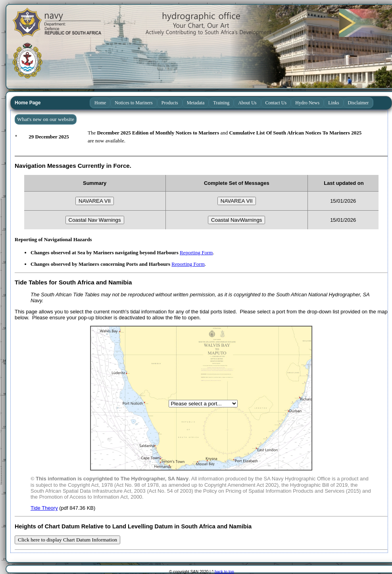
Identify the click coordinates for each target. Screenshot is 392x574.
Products (170, 103)
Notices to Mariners (134, 103)
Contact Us (276, 103)
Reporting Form (196, 252)
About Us (247, 103)
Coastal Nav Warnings (95, 220)
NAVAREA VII (95, 201)
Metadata (196, 103)
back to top (224, 572)
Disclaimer (358, 103)
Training (221, 103)
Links (333, 103)
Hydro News (307, 103)
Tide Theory (44, 508)
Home (100, 103)
